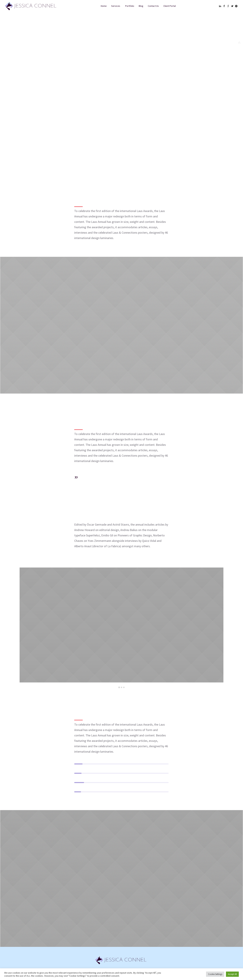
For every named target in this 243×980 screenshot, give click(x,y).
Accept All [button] (232, 974)
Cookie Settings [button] (215, 974)
